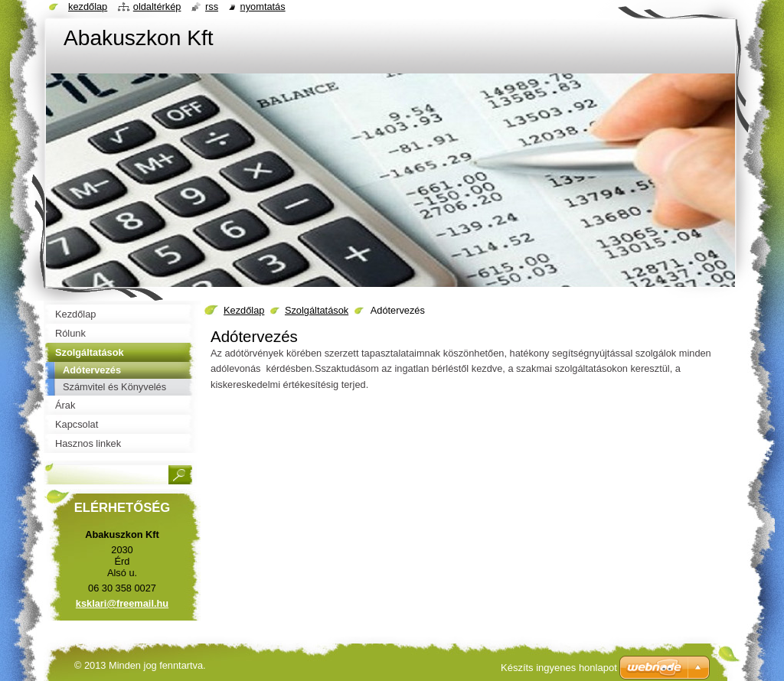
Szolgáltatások (317, 310)
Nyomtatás (263, 7)
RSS (212, 7)
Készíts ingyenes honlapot (559, 668)
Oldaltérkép (157, 7)
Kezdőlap (244, 310)
